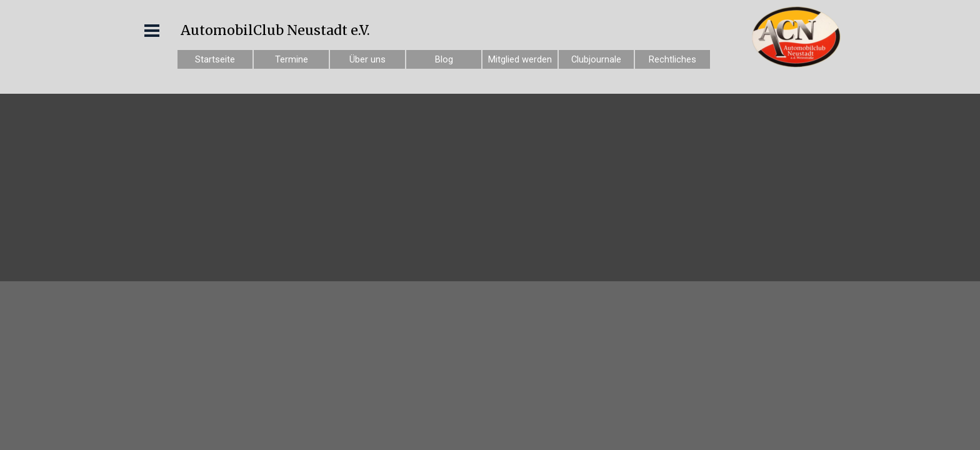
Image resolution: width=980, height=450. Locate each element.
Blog (444, 59)
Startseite (215, 59)
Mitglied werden (520, 59)
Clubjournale (596, 59)
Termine (292, 59)
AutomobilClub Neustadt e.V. (275, 30)
